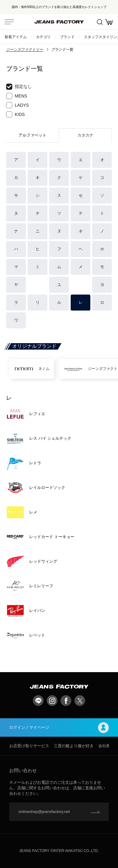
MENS (17, 96)
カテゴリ (43, 37)
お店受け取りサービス (29, 746)
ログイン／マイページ (59, 728)
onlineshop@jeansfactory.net (44, 812)
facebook (66, 701)
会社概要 (106, 746)
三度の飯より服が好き (74, 746)
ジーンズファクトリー (25, 50)
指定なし (19, 87)
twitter (80, 701)
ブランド (67, 37)
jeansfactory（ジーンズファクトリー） (59, 22)
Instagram (52, 701)
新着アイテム (16, 37)
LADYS (18, 105)
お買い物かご (109, 22)
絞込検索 (100, 22)
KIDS (16, 114)
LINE (38, 701)
